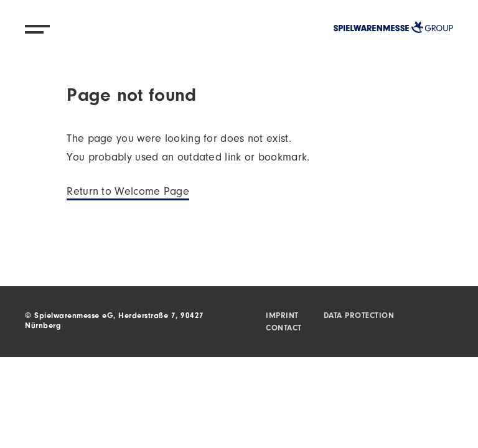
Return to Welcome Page (128, 193)
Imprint (282, 316)
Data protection (359, 316)
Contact (284, 329)
